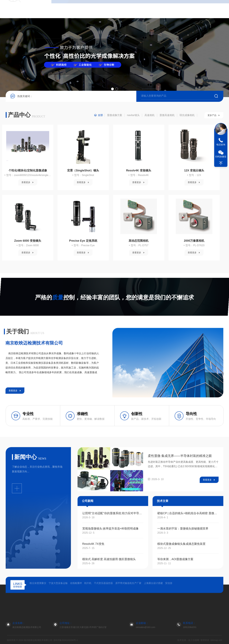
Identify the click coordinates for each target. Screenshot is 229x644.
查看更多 (35, 182)
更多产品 (212, 115)
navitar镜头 (133, 115)
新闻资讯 (112, 9)
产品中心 (94, 9)
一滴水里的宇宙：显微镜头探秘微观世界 (183, 599)
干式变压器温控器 (103, 611)
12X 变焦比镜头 (92, 170)
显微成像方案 (115, 115)
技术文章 (129, 9)
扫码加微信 (221, 157)
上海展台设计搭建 (153, 611)
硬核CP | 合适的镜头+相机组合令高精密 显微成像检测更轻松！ (188, 583)
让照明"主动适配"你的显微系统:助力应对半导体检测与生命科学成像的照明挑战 (113, 583)
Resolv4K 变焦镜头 (36, 170)
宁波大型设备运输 (58, 611)
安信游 (169, 611)
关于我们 (77, 9)
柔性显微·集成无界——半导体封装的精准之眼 (180, 526)
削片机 (88, 611)
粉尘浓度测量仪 (38, 611)
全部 (100, 115)
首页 (60, 9)
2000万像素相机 (92, 241)
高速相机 (150, 115)
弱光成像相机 (187, 115)
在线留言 (146, 9)
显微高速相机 (167, 115)
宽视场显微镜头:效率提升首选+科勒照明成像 (110, 599)
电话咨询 (221, 145)
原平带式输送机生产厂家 (128, 611)
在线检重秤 (76, 611)
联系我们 (163, 9)
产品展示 (104, 622)
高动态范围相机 (36, 241)
